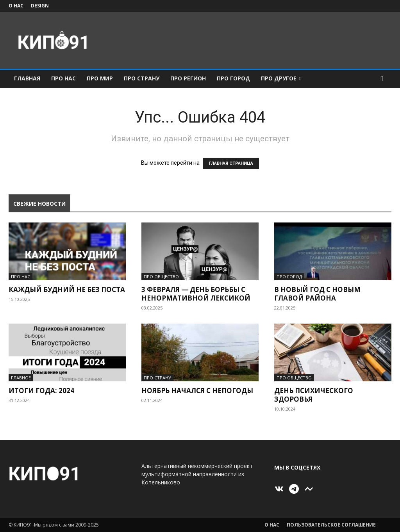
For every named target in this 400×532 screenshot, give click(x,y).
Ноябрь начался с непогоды (197, 391)
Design (40, 6)
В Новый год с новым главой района (317, 294)
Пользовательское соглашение (331, 525)
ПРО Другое (281, 78)
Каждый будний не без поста (67, 289)
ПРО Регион (188, 78)
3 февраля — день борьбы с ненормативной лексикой (196, 294)
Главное (21, 378)
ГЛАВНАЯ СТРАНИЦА (231, 163)
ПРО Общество (161, 277)
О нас (16, 6)
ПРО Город (233, 78)
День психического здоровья (314, 395)
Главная (27, 78)
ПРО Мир (100, 78)
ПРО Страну (142, 78)
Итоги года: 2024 (41, 391)
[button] (382, 79)
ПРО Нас (63, 78)
